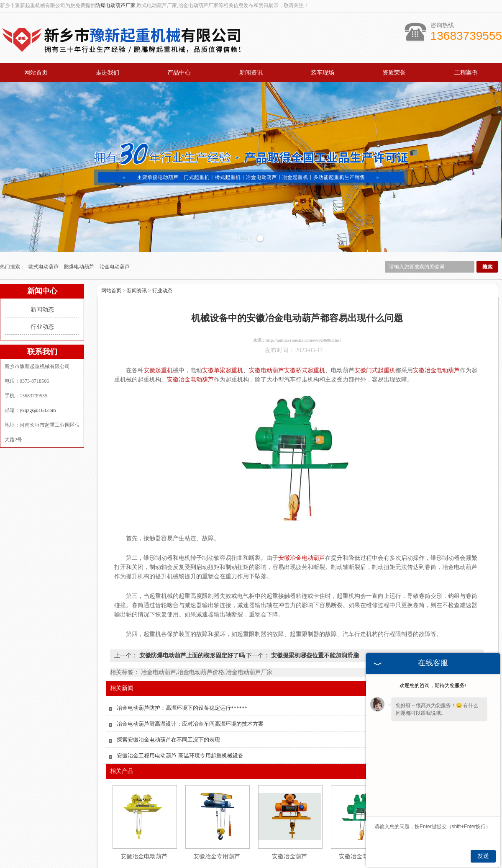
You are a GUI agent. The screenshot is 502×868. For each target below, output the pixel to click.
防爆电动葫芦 (80, 226)
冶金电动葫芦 (115, 226)
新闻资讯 (251, 73)
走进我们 (108, 73)
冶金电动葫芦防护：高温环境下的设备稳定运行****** (182, 667)
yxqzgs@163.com (38, 369)
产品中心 (179, 73)
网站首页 (36, 73)
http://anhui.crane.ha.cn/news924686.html (303, 299)
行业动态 (42, 286)
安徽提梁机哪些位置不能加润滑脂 (314, 614)
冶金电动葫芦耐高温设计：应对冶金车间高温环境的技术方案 (190, 683)
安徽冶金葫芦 (289, 815)
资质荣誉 (394, 73)
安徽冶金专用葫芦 (217, 815)
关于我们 (120, 853)
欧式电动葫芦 (44, 226)
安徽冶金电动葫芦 (144, 815)
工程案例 (466, 73)
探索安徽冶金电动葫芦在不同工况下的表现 (168, 699)
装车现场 (323, 73)
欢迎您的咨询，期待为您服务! (433, 685)
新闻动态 (42, 269)
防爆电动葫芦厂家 (115, 5)
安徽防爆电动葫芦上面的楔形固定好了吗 (192, 614)
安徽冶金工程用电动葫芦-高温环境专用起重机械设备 (180, 715)
